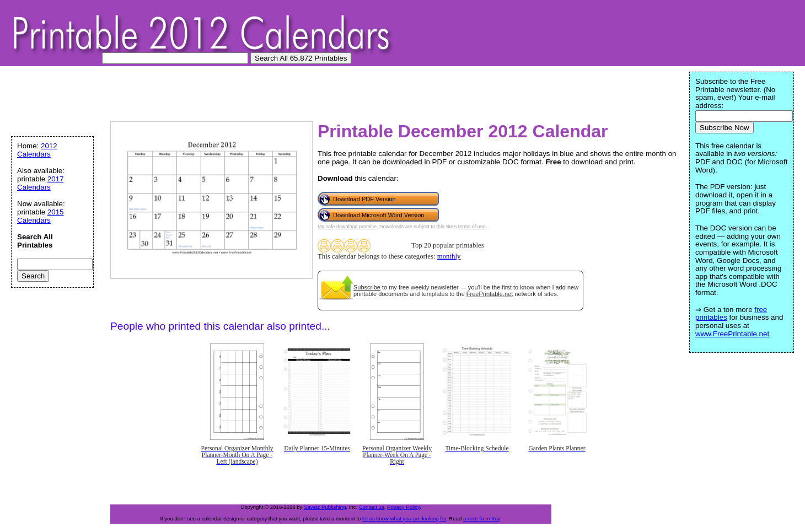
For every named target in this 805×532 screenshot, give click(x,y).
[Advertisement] (212, 96)
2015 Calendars (41, 216)
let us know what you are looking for (404, 518)
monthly (449, 256)
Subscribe (367, 287)
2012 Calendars (37, 150)
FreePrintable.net (490, 294)
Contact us (372, 507)
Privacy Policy (403, 507)
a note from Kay (482, 518)
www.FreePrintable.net (732, 334)
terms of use (472, 227)
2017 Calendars (41, 183)
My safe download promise (347, 227)
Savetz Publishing (325, 507)
